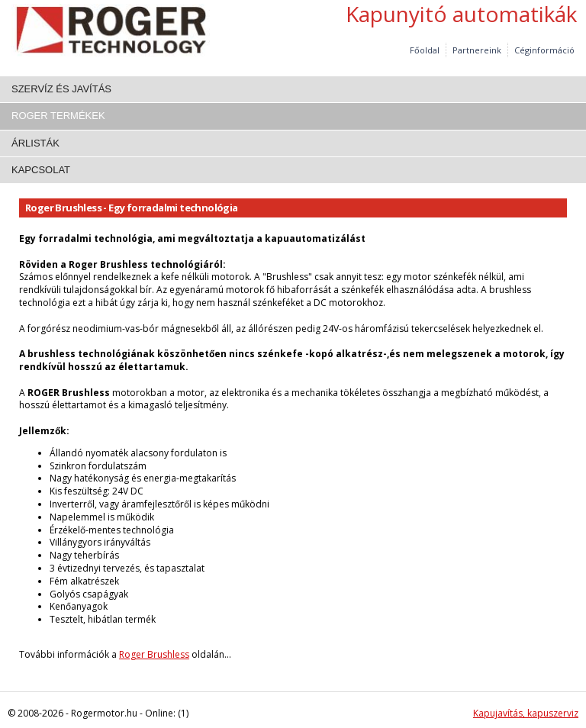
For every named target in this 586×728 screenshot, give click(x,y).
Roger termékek (58, 116)
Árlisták (35, 143)
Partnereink (477, 50)
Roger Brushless (154, 654)
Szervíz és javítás (61, 89)
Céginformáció (544, 50)
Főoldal (425, 50)
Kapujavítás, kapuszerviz (526, 713)
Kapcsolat (41, 170)
